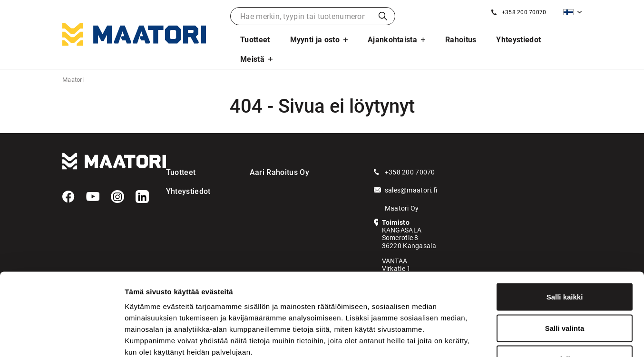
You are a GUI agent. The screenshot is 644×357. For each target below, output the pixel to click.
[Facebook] (68, 197)
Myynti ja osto (315, 40)
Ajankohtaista (392, 40)
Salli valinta (565, 264)
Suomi (568, 12)
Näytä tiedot (509, 338)
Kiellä (565, 294)
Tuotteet (255, 40)
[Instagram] (117, 197)
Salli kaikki (565, 232)
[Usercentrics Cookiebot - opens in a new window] (62, 338)
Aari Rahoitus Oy (279, 172)
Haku (383, 16)
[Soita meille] (519, 12)
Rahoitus (461, 40)
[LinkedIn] (142, 197)
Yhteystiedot (518, 40)
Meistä (252, 59)
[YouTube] (93, 197)
